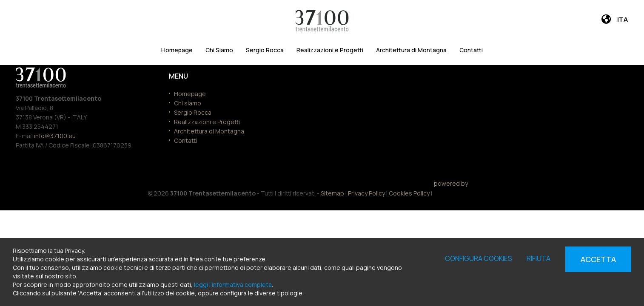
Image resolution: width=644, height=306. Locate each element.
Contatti (471, 50)
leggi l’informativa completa (233, 285)
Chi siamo (188, 103)
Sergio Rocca (265, 50)
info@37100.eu (55, 136)
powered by (451, 190)
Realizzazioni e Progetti (330, 50)
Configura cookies (479, 258)
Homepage (177, 50)
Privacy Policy (366, 193)
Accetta (598, 259)
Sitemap (332, 193)
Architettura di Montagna (411, 50)
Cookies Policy (409, 193)
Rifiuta (539, 258)
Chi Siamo (219, 50)
